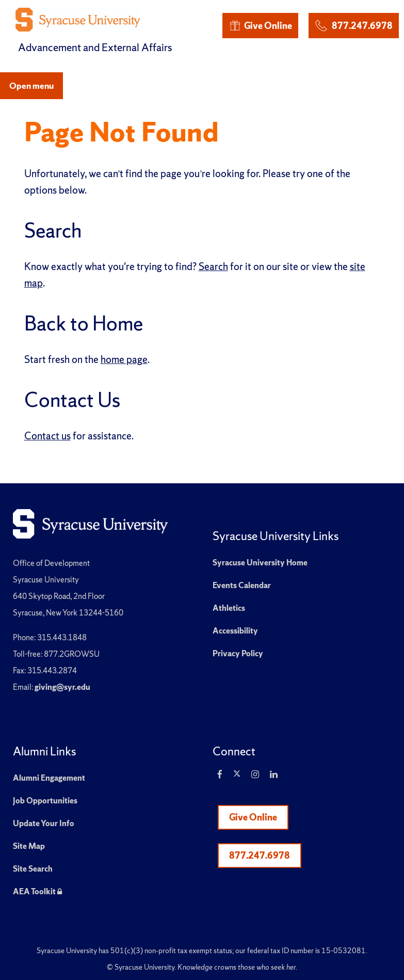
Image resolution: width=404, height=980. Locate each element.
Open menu (31, 86)
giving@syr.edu (62, 687)
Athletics (229, 608)
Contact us (47, 436)
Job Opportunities (45, 801)
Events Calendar (242, 585)
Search (213, 266)
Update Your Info (44, 823)
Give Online (260, 26)
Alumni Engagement (49, 778)
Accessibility (235, 631)
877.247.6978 (353, 24)
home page (124, 359)
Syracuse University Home (260, 563)
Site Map (29, 846)
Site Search (33, 869)
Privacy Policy (238, 653)
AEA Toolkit (37, 891)
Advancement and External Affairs (95, 47)
